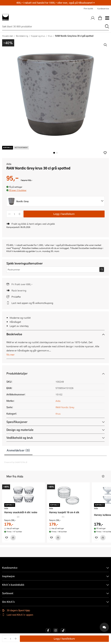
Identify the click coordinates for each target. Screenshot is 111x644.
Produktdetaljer (17, 373)
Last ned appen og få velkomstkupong (32, 303)
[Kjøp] (13, 538)
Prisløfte (16, 297)
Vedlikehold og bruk (20, 438)
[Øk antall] (20, 214)
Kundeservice (103, 9)
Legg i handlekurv (64, 214)
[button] (105, 153)
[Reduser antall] (9, 214)
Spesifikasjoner (17, 422)
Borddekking (22, 36)
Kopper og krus (38, 36)
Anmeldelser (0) (18, 450)
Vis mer (10, 355)
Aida (9, 164)
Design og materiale (20, 430)
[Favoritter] (7, 538)
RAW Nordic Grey (65, 407)
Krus (50, 36)
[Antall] (15, 214)
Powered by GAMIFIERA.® (16, 462)
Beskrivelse (14, 334)
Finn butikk (88, 9)
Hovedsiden (8, 36)
